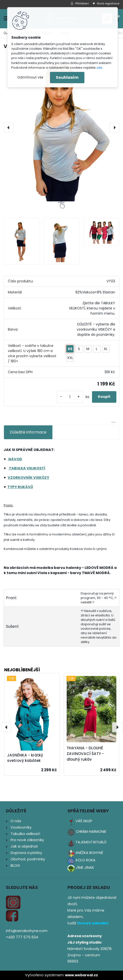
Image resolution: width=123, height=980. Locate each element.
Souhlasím (67, 77)
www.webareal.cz (81, 975)
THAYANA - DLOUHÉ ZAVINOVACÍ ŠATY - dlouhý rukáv (85, 754)
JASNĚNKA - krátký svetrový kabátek (25, 758)
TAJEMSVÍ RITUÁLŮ (91, 842)
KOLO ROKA (86, 860)
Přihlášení (82, 3)
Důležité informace (28, 432)
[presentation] (9, 128)
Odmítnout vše (30, 77)
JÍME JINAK (85, 868)
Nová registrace (108, 3)
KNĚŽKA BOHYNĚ (89, 853)
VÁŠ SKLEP (84, 821)
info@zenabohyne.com (27, 931)
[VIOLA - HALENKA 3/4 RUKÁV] (61, 128)
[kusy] (70, 397)
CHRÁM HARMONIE (91, 832)
